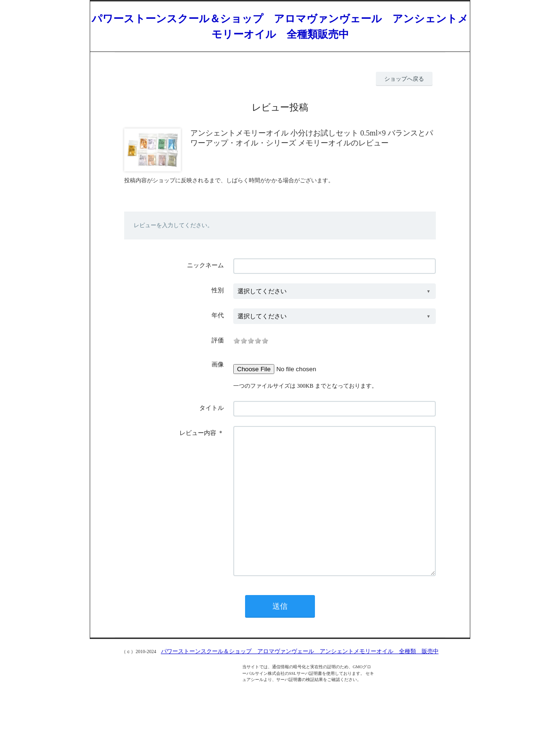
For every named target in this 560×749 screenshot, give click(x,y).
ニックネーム (205, 265)
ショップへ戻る (404, 79)
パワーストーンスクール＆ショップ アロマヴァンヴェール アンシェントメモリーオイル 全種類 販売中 (300, 680)
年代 (218, 315)
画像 (218, 364)
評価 (218, 340)
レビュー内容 (198, 433)
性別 (218, 290)
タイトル (212, 408)
